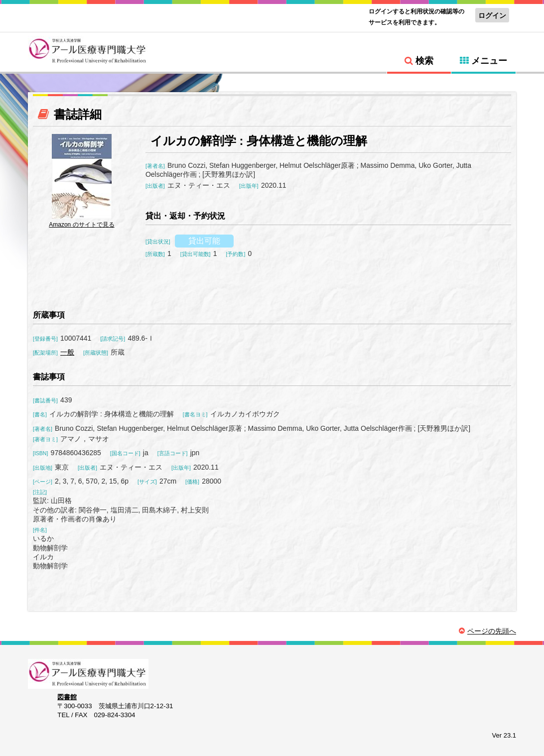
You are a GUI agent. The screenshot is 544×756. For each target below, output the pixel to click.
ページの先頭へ (492, 631)
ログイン (492, 15)
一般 (67, 352)
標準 (65, 14)
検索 (424, 61)
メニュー (489, 61)
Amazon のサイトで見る (81, 225)
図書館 (67, 697)
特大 (101, 14)
